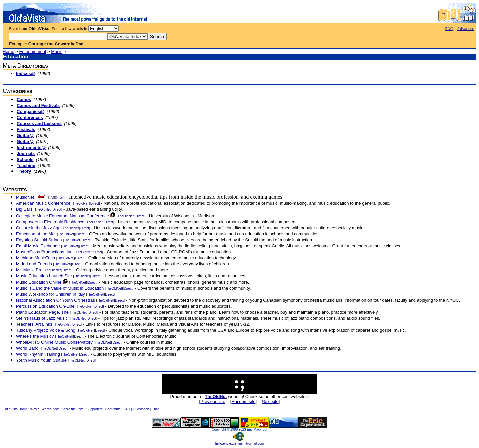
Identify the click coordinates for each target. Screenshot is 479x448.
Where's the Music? (35, 336)
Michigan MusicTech (35, 258)
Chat (155, 409)
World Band (27, 348)
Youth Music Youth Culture (41, 360)
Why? (35, 409)
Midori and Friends (34, 264)
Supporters (95, 409)
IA (51, 198)
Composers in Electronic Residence (50, 222)
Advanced (466, 28)
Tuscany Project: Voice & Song (46, 330)
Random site (243, 402)
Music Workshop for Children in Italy (51, 294)
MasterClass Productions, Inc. (45, 252)
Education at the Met (36, 234)
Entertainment (33, 51)
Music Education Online (39, 282)
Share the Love (73, 409)
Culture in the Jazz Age (38, 228)
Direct (59, 198)
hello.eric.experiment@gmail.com (239, 442)
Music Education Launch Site (44, 276)
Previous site (213, 402)
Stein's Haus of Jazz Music (42, 318)
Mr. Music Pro (29, 270)
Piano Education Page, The (42, 312)
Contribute (113, 409)
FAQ (449, 28)
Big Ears (24, 209)
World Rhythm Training (38, 354)
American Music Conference (43, 203)
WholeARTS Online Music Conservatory (54, 342)
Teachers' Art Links (34, 324)
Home (8, 51)
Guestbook (141, 409)
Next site (270, 402)
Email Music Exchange (38, 246)
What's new (50, 409)
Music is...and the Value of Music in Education (60, 288)
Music (57, 51)
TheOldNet (80, 204)
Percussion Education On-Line (45, 306)
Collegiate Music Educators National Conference (63, 216)
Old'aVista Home (15, 409)
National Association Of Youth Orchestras (56, 300)
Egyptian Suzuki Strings (39, 240)
